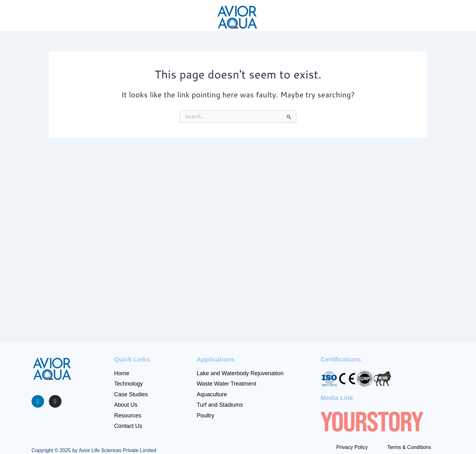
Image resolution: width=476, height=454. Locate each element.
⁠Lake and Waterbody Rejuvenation (240, 373)
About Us (126, 405)
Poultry (206, 416)
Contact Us (128, 426)
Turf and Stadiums (220, 405)
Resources (128, 416)
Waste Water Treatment (226, 384)
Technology (128, 384)
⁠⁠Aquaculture (212, 394)
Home (122, 373)
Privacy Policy (352, 447)
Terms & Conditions (409, 447)
